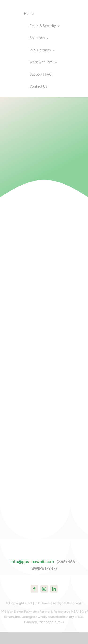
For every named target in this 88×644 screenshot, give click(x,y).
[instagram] (44, 589)
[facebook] (34, 589)
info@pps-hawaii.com (32, 561)
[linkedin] (54, 589)
